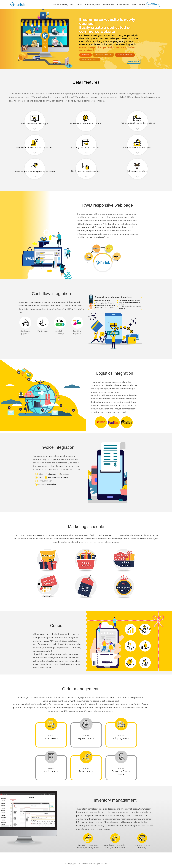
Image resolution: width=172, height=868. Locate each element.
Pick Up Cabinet (125, 55)
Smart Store (109, 5)
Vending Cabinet (90, 59)
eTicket (86, 55)
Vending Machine (103, 55)
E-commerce (123, 5)
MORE (142, 5)
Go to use (134, 61)
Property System (92, 5)
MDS (134, 5)
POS (80, 5)
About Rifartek (60, 5)
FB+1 (72, 5)
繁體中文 (154, 4)
